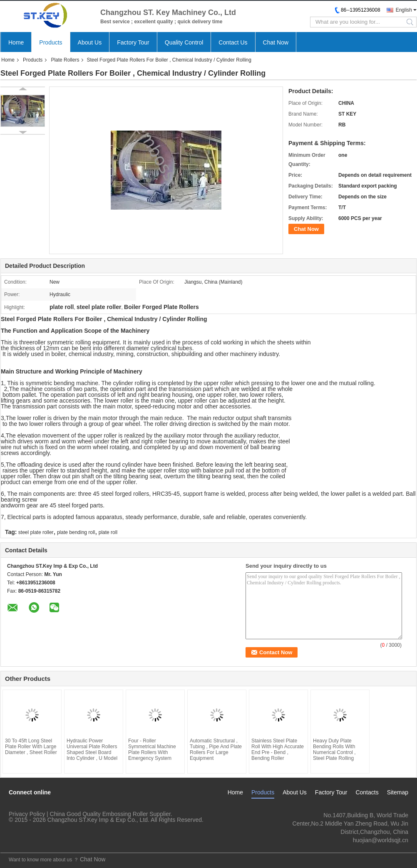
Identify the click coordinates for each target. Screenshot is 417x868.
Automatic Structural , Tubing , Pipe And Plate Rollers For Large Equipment (216, 749)
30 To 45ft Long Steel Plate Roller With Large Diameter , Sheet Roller (31, 747)
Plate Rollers (65, 60)
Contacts (367, 792)
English (404, 10)
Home (16, 42)
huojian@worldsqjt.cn (381, 840)
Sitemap (398, 792)
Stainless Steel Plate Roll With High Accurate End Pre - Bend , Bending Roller (278, 749)
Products (51, 42)
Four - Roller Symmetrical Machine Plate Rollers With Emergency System (152, 749)
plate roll (108, 532)
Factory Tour (133, 42)
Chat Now (276, 42)
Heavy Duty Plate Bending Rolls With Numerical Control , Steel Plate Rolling (334, 749)
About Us (90, 42)
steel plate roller (36, 532)
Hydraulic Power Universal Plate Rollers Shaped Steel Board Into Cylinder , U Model (92, 749)
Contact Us (233, 42)
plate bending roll (76, 532)
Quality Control (184, 42)
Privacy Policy (27, 814)
